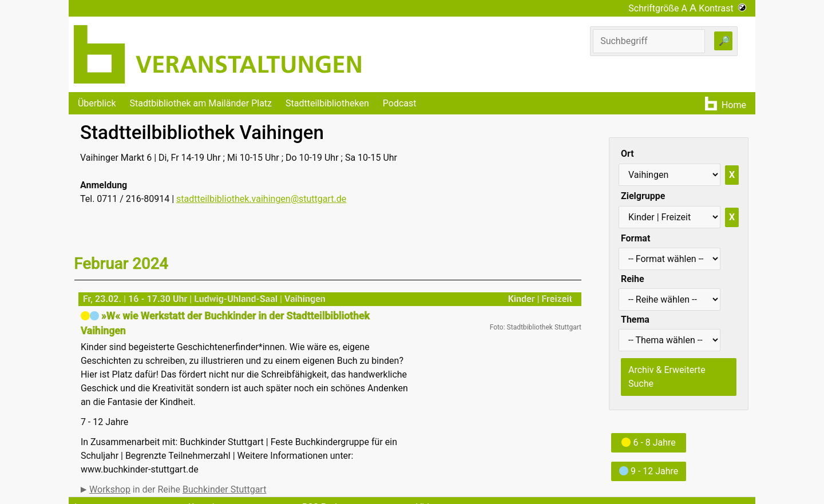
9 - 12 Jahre (649, 471)
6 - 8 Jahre (648, 443)
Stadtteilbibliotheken (327, 103)
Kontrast (722, 8)
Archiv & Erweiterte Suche (667, 377)
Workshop (110, 489)
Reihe (633, 279)
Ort (627, 154)
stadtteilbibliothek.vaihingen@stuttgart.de (261, 199)
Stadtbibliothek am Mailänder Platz (201, 103)
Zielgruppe (643, 196)
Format (635, 238)
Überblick (97, 103)
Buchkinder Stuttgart (224, 489)
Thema (635, 320)
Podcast (400, 103)
